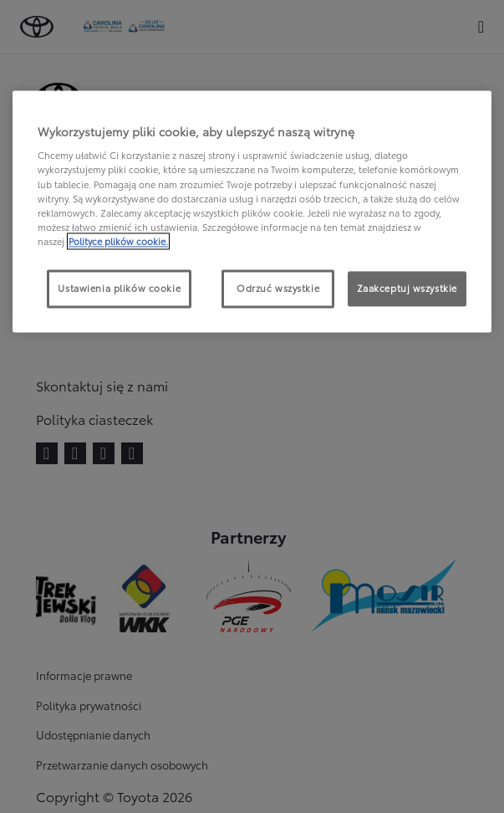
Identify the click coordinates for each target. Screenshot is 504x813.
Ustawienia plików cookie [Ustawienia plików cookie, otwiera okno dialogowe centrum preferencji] (119, 288)
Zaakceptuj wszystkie (407, 288)
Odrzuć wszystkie (278, 288)
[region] (252, 211)
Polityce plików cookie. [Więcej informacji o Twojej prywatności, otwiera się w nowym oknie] (118, 241)
